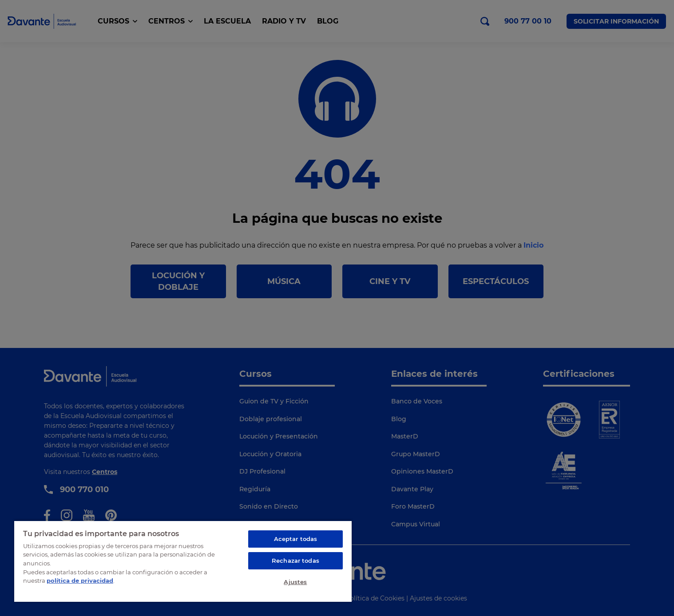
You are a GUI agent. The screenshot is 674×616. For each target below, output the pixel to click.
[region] (183, 561)
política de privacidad (80, 580)
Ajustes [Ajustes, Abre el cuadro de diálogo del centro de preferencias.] (295, 582)
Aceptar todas (296, 539)
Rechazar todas (295, 561)
